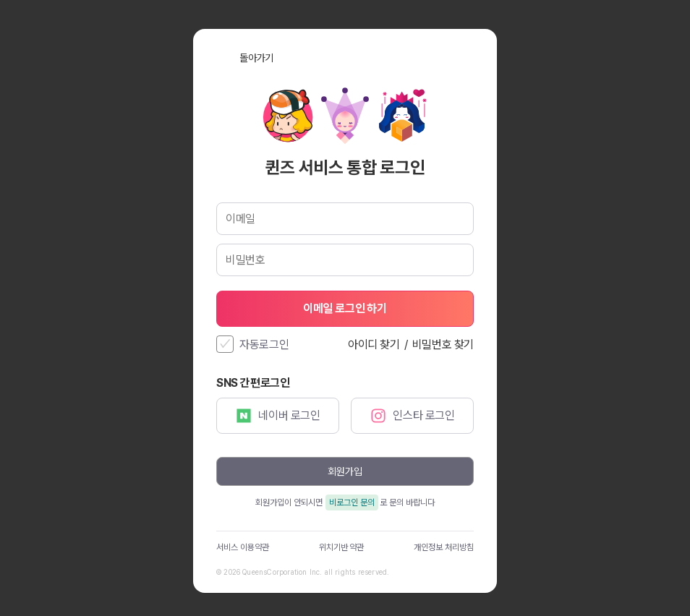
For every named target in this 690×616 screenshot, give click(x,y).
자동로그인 (264, 345)
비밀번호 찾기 (443, 345)
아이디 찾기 (374, 345)
